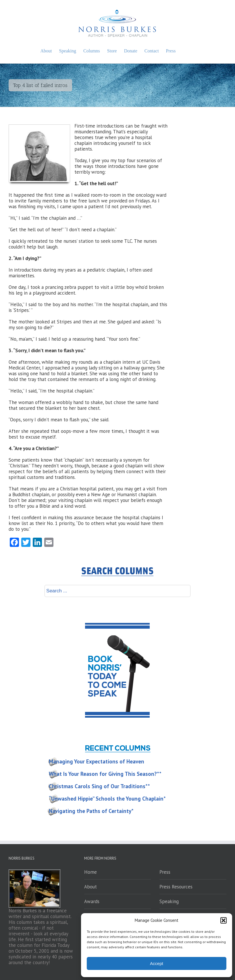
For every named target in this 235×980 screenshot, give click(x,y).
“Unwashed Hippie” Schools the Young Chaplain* (107, 799)
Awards (92, 901)
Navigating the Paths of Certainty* (91, 811)
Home (90, 872)
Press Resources (176, 887)
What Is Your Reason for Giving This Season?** (105, 774)
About (90, 887)
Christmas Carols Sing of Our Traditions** (99, 786)
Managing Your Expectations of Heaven (97, 761)
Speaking (169, 901)
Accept (157, 963)
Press (165, 872)
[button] (224, 920)
